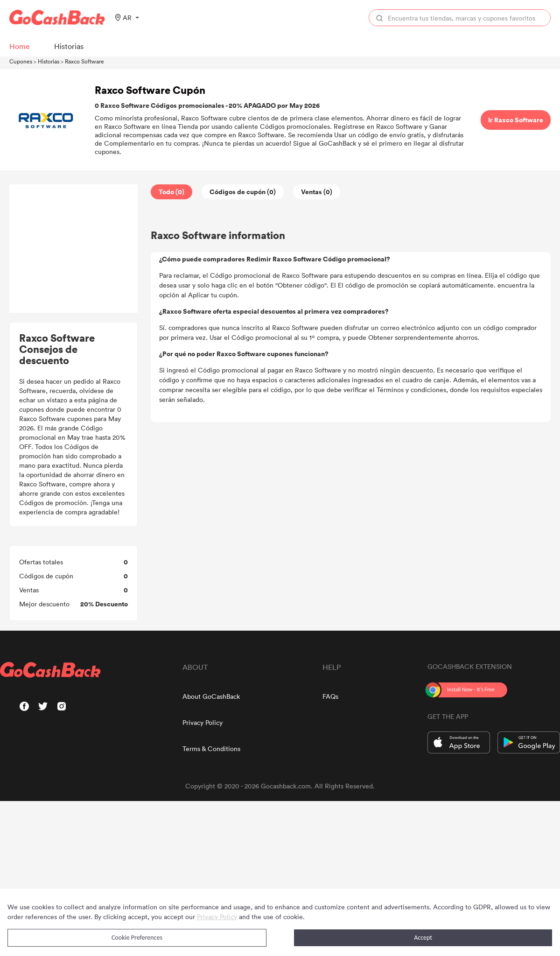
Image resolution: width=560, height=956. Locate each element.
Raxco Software (84, 61)
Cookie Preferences (137, 938)
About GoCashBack (211, 696)
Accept (423, 938)
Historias (49, 61)
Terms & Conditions (211, 749)
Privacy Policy (203, 722)
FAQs (330, 696)
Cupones (21, 61)
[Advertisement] (74, 249)
